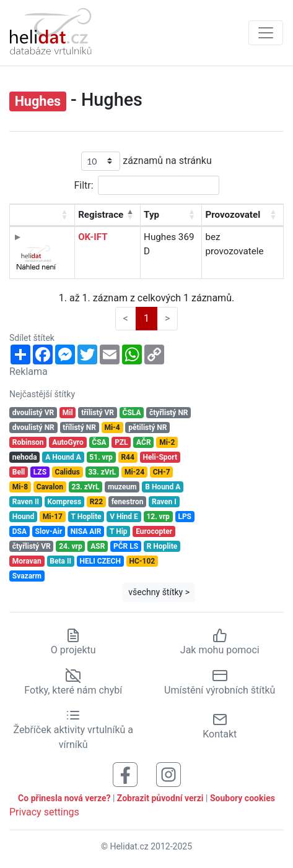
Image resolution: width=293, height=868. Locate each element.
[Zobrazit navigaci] (266, 33)
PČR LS (126, 546)
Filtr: (146, 185)
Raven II (26, 502)
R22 (96, 502)
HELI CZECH (100, 561)
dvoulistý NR (33, 428)
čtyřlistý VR (32, 546)
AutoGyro (68, 442)
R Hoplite (162, 546)
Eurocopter (154, 531)
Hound (23, 517)
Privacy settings (44, 812)
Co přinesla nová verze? (64, 798)
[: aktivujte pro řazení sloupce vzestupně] (42, 215)
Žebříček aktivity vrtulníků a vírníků (73, 730)
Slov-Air (49, 531)
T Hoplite (86, 517)
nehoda (25, 457)
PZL (121, 442)
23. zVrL (86, 487)
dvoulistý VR (33, 413)
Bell (19, 472)
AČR (144, 442)
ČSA (99, 442)
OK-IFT (93, 237)
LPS (185, 517)
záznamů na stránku (146, 161)
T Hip (119, 531)
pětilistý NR (147, 428)
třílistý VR (98, 413)
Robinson (28, 442)
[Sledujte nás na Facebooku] (125, 774)
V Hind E (124, 517)
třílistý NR (79, 428)
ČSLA (132, 413)
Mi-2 (167, 442)
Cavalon (50, 487)
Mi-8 (20, 487)
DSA (20, 531)
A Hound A (63, 457)
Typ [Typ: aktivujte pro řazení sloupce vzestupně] (151, 215)
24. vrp (70, 546)
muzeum (122, 487)
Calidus (68, 472)
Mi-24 (134, 472)
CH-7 (162, 472)
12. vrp (158, 517)
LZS (40, 472)
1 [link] (146, 318)
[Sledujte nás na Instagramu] (168, 774)
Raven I (164, 502)
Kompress (64, 502)
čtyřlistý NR (169, 413)
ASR (98, 546)
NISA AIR (86, 531)
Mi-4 (112, 428)
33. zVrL (102, 472)
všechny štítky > (159, 592)
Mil (68, 413)
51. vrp (101, 457)
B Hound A (163, 487)
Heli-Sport (160, 457)
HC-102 (142, 561)
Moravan (27, 561)
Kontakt (220, 726)
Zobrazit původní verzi (160, 798)
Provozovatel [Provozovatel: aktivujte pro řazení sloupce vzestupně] (233, 215)
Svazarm (27, 576)
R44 (127, 457)
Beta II (60, 561)
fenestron (128, 502)
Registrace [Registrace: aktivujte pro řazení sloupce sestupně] (101, 215)
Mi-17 (53, 517)
